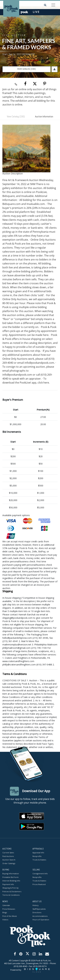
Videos (5, 920)
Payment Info (8, 884)
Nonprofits (37, 856)
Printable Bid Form (10, 877)
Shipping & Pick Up (10, 888)
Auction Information (44, 116)
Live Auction (14, 35)
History (36, 905)
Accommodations (40, 916)
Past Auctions (8, 856)
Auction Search (9, 860)
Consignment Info (40, 874)
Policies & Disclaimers (12, 891)
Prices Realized (39, 884)
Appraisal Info (38, 853)
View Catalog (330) (27, 69)
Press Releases (9, 909)
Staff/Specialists (39, 909)
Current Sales (8, 853)
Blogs (5, 912)
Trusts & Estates (39, 860)
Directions (37, 912)
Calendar (6, 905)
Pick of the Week (10, 916)
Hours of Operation (41, 920)
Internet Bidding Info (11, 881)
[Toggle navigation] (53, 5)
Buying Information (11, 874)
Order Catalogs (9, 863)
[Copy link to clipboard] (16, 84)
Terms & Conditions (11, 895)
